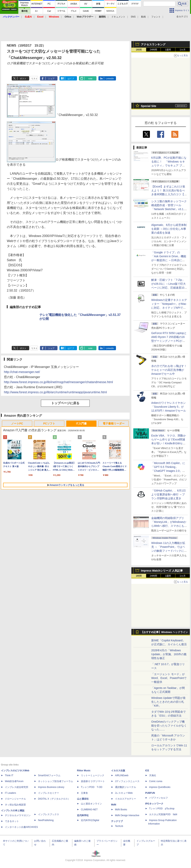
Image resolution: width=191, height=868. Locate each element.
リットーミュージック (93, 775)
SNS (133, 17)
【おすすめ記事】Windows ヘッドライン (164, 632)
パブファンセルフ (158, 798)
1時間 (139, 50)
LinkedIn (110, 79)
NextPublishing (46, 820)
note (90, 79)
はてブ (71, 79)
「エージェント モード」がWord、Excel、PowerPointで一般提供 (169, 678)
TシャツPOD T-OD (92, 787)
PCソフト (49, 423)
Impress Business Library (51, 787)
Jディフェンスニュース (127, 781)
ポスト (23, 79)
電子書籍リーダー (114, 423)
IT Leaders (10, 793)
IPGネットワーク (154, 804)
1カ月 (183, 50)
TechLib (119, 826)
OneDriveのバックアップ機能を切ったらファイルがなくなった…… (169, 726)
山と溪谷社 (83, 799)
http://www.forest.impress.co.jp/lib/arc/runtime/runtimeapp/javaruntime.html (55, 392)
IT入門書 (81, 423)
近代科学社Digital (90, 820)
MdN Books (121, 810)
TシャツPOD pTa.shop (162, 809)
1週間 (168, 50)
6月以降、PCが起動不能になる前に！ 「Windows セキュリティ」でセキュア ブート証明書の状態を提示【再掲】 (169, 165)
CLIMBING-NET (89, 810)
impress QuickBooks (160, 787)
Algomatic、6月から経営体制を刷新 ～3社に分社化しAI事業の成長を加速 (169, 229)
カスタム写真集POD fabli (163, 814)
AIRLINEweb (122, 775)
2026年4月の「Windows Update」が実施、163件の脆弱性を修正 (169, 654)
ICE (147, 771)
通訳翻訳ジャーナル (126, 787)
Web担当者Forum (14, 781)
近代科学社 (83, 815)
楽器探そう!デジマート (93, 781)
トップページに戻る (65, 403)
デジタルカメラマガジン (18, 815)
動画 (143, 17)
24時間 (153, 50)
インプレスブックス (49, 814)
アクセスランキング (153, 44)
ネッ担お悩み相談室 (15, 805)
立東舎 (84, 793)
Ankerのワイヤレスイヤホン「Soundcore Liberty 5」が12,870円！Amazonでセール (169, 407)
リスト (34, 79)
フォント (156, 17)
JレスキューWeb (124, 793)
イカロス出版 (118, 771)
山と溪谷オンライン (91, 804)
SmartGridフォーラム (49, 775)
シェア (51, 79)
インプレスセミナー (49, 793)
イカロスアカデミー (126, 799)
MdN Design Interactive (127, 815)
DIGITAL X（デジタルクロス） (54, 799)
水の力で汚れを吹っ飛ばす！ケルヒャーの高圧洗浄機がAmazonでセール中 (169, 370)
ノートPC (17, 423)
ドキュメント (118, 17)
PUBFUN (150, 793)
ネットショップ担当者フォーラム (56, 781)
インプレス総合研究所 (17, 787)
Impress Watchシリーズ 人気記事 (162, 571)
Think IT (9, 775)
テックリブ (117, 821)
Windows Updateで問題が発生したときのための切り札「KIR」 (168, 702)
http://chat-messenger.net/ (22, 372)
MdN (114, 805)
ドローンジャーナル (15, 799)
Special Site (149, 106)
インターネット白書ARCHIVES (21, 827)
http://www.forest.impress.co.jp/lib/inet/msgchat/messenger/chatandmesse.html (58, 382)
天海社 (153, 775)
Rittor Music (84, 771)
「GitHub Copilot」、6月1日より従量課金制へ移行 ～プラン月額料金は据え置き (168, 494)
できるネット (12, 821)
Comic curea (156, 781)
